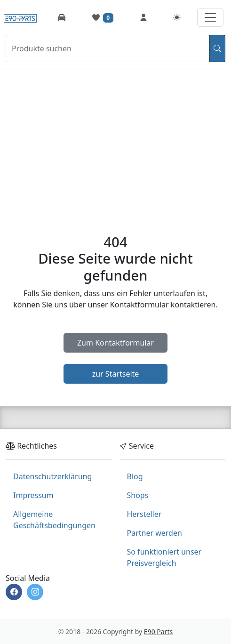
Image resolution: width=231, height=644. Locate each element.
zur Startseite (116, 374)
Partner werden (155, 533)
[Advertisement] (115, 141)
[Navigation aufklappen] (210, 17)
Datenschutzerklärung (52, 476)
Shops (138, 495)
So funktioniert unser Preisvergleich (164, 557)
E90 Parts (158, 632)
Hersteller (144, 514)
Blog (135, 476)
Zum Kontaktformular (115, 343)
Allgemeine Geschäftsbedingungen (54, 520)
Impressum (33, 495)
